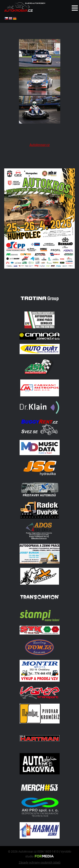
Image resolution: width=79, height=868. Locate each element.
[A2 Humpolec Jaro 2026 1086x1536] (39, 281)
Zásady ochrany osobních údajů (40, 863)
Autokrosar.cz (40, 145)
